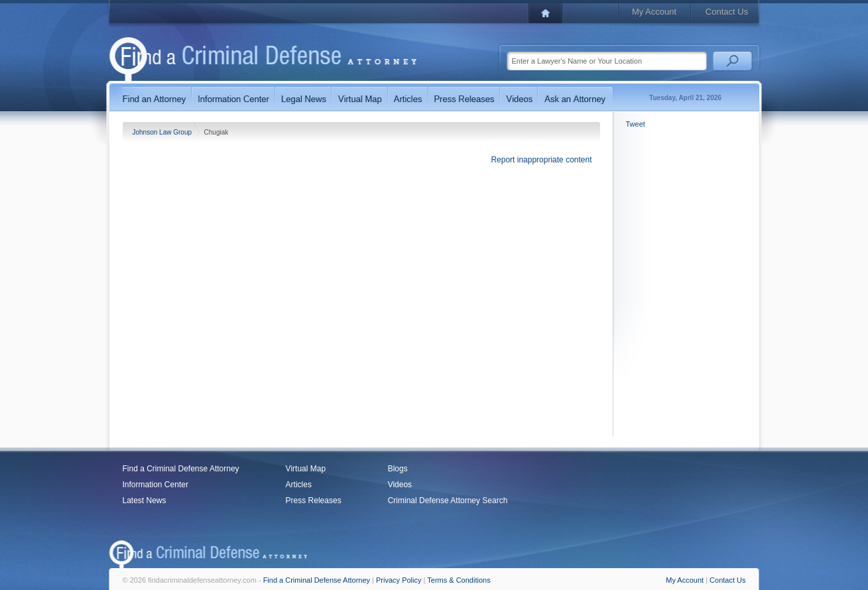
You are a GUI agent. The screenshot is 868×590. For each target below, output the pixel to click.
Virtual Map (306, 469)
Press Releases (314, 501)
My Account (654, 12)
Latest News (145, 501)
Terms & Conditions (459, 580)
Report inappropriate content (541, 160)
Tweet (636, 124)
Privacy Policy (399, 580)
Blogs (398, 469)
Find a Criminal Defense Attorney (181, 469)
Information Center (155, 485)
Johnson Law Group (163, 132)
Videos (400, 485)
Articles (299, 485)
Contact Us (727, 12)
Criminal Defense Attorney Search (448, 501)
